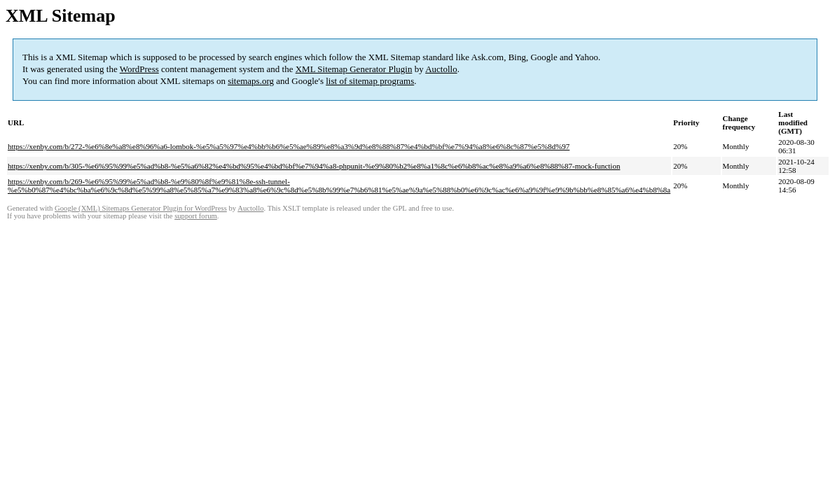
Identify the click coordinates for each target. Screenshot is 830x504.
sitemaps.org (251, 81)
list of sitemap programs (370, 81)
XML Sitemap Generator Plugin (354, 69)
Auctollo (441, 69)
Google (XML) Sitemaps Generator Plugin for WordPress (141, 208)
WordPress (139, 69)
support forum (196, 216)
